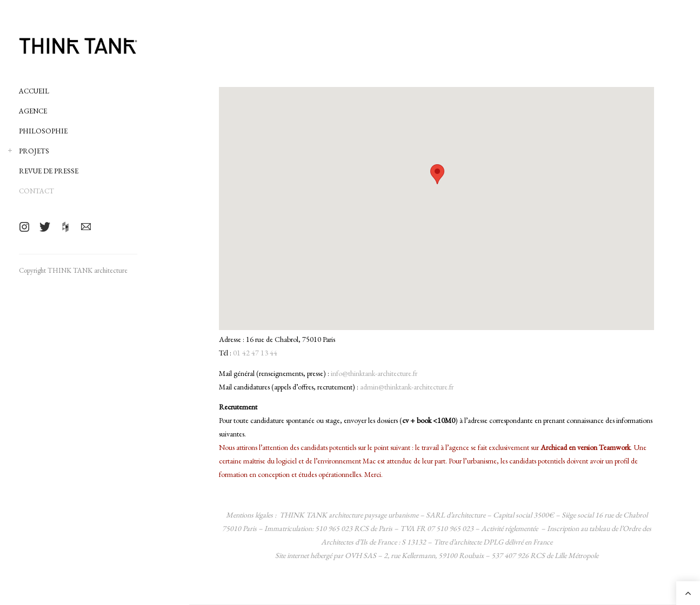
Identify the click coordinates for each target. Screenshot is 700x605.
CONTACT (36, 191)
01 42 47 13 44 (255, 353)
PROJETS (34, 151)
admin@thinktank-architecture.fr (407, 387)
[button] (437, 174)
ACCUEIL (34, 91)
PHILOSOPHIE (43, 131)
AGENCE (33, 111)
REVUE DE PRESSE (49, 171)
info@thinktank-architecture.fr (374, 373)
